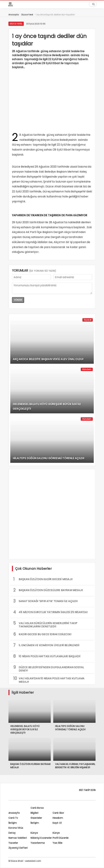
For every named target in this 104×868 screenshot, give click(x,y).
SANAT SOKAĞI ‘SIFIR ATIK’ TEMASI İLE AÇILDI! (46, 601)
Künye (34, 833)
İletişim (13, 823)
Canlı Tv (13, 818)
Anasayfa (14, 813)
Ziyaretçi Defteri (18, 848)
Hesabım (58, 818)
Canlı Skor (58, 813)
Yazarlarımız (38, 843)
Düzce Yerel (16, 24)
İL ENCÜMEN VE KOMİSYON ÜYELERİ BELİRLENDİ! (46, 645)
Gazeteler (36, 818)
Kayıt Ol (57, 823)
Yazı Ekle (58, 843)
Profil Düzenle (61, 838)
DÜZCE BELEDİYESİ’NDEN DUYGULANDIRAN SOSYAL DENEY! (49, 668)
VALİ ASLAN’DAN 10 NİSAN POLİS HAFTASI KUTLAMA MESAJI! (49, 680)
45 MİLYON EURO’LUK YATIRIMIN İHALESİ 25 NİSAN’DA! (51, 612)
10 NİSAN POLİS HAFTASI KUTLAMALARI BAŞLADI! (47, 656)
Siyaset (88, 320)
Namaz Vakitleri (18, 838)
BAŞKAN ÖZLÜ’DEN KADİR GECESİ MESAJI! (43, 579)
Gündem (87, 369)
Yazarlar (13, 843)
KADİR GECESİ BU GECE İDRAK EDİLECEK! (42, 634)
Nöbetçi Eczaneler (41, 838)
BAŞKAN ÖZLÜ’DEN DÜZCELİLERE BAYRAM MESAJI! (48, 590)
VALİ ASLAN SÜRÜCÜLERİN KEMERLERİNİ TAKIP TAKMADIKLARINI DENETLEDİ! (45, 624)
